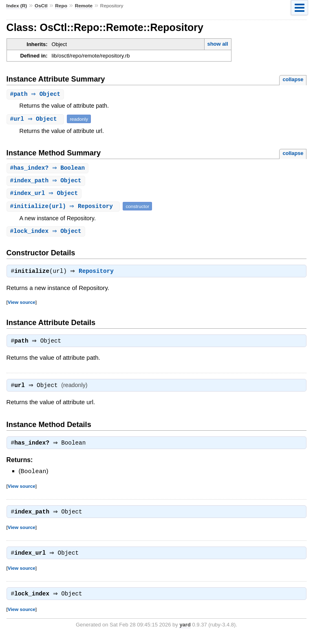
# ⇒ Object (36, 94)
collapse (293, 79)
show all (217, 44)
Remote (84, 6)
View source (22, 305)
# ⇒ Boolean (49, 169)
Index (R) (17, 6)
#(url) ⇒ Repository (64, 208)
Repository (98, 274)
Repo (61, 6)
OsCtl (41, 6)
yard (185, 632)
